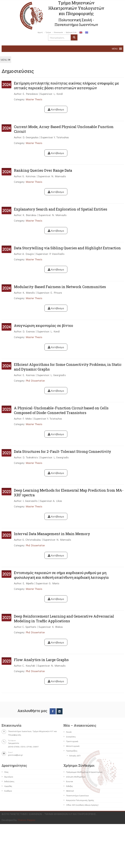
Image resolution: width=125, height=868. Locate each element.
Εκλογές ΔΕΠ (75, 755)
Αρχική (40, 32)
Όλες (6, 772)
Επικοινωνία (58, 32)
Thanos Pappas (26, 820)
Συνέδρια (8, 791)
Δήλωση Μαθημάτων (76, 777)
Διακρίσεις (71, 736)
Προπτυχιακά (72, 741)
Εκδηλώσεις (9, 781)
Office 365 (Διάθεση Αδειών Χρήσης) (82, 805)
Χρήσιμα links (71, 32)
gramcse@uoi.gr (16, 755)
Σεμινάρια (9, 777)
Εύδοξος (69, 786)
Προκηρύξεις (72, 751)
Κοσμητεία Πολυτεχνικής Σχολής (80, 800)
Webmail (70, 791)
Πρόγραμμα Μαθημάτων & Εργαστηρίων (84, 772)
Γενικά (69, 732)
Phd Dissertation (35, 381)
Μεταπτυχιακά (73, 746)
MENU (6, 60)
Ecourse (70, 781)
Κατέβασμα (56, 109)
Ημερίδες (8, 786)
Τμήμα (48, 32)
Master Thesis (34, 99)
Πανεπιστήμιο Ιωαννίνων (77, 795)
